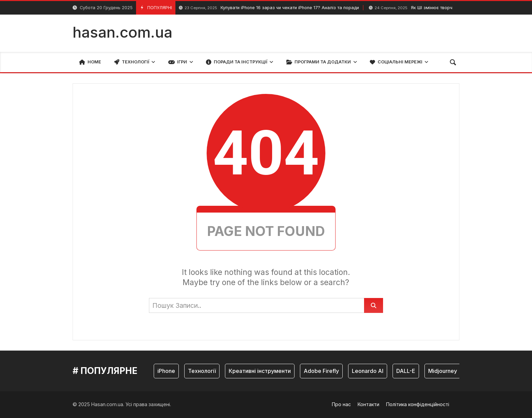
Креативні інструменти (260, 371)
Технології (202, 371)
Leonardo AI (368, 371)
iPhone (166, 371)
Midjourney (443, 371)
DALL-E (406, 371)
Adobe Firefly (321, 371)
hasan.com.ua (122, 32)
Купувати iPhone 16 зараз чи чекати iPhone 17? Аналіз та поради (269, 8)
